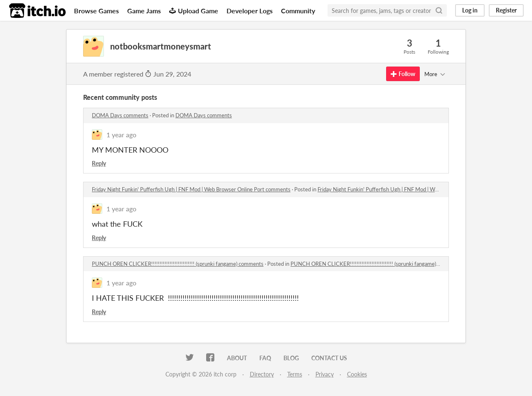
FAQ (265, 358)
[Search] (439, 10)
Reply (99, 163)
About (237, 358)
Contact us (329, 358)
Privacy (325, 374)
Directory (262, 374)
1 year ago (121, 135)
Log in (470, 10)
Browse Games (96, 11)
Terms (295, 374)
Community (298, 11)
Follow (403, 74)
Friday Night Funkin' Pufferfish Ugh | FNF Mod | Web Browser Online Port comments (191, 189)
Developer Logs (250, 11)
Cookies (357, 374)
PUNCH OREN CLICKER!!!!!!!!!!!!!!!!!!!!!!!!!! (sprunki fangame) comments (178, 264)
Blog (291, 358)
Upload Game (194, 11)
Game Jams (144, 11)
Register (506, 10)
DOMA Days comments (120, 115)
